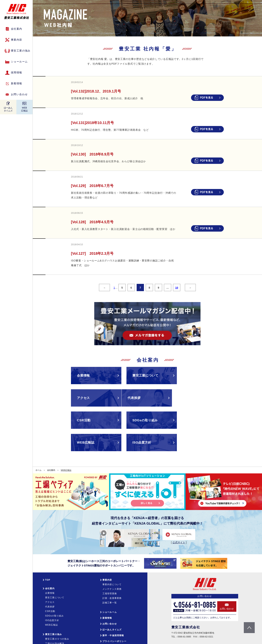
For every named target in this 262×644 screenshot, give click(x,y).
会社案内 (51, 454)
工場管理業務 (110, 578)
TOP (48, 564)
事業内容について (112, 569)
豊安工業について (55, 582)
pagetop (249, 628)
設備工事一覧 (110, 587)
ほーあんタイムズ (8, 109)
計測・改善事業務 (112, 582)
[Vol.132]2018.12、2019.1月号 (96, 91)
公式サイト (179, 527)
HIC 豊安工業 (16, 12)
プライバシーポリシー (114, 625)
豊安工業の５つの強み (57, 623)
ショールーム (19, 62)
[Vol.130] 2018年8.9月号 (92, 154)
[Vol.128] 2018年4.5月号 (92, 222)
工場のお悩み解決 (55, 628)
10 (177, 288)
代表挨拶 (50, 591)
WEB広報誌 (24, 109)
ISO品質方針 (52, 604)
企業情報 (50, 577)
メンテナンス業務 (112, 573)
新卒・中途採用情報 (113, 620)
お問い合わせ (19, 94)
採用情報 (17, 72)
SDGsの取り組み (54, 600)
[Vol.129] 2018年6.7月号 (92, 186)
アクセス (50, 586)
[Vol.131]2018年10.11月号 (92, 123)
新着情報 (17, 83)
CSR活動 (50, 595)
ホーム (38, 454)
